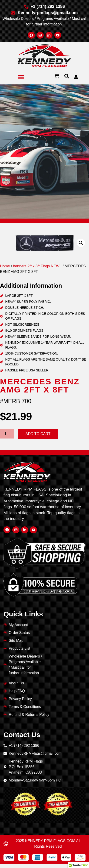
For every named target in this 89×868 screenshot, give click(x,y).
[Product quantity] (7, 434)
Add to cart (38, 434)
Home (5, 266)
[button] (21, 77)
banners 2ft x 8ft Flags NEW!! (37, 266)
